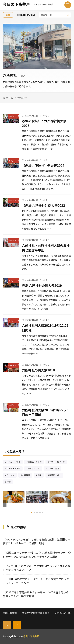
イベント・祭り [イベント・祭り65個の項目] (15, 462)
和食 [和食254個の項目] (41, 475)
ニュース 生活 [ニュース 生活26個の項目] (54, 469)
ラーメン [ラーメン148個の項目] (12, 475)
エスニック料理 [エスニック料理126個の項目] (36, 462)
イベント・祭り (14, 116)
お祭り (46, 116)
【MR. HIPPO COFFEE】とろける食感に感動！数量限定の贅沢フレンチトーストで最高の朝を (36, 541)
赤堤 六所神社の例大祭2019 (42, 285)
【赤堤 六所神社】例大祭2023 (43, 205)
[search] (68, 15)
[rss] (17, 625)
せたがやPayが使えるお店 (36, 613)
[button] (5, 504)
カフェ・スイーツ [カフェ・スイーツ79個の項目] (58, 462)
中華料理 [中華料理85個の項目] (27, 475)
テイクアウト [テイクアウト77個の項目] (35, 469)
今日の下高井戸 (28, 5)
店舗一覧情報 (10, 613)
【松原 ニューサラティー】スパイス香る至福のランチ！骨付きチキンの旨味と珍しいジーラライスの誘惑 (37, 554)
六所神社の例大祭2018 (38, 370)
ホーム (10, 98)
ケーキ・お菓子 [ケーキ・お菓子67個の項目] (15, 469)
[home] (7, 625)
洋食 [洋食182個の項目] (10, 482)
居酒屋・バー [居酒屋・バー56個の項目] (56, 475)
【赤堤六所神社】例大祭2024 (43, 165)
